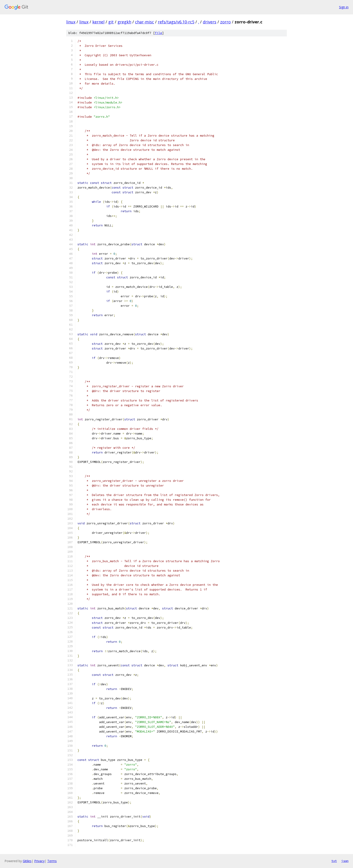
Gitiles (27, 861)
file (158, 33)
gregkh (124, 22)
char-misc (145, 22)
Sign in (344, 7)
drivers (210, 22)
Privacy (39, 861)
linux (71, 22)
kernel (98, 22)
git (111, 22)
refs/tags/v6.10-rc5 (176, 22)
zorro (225, 22)
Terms (52, 861)
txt (334, 861)
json (345, 861)
